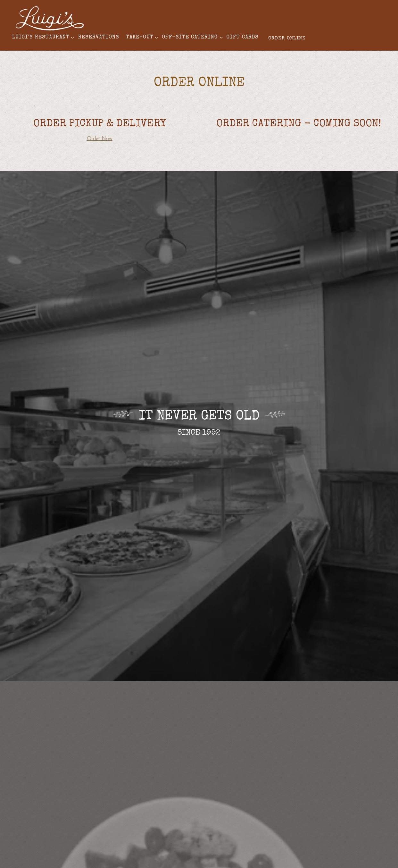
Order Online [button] (287, 38)
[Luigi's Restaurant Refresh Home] (50, 18)
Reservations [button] (99, 38)
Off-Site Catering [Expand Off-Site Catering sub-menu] (191, 37)
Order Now (100, 139)
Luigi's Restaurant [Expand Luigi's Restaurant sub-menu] (42, 37)
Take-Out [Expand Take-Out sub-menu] (141, 37)
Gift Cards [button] (243, 38)
